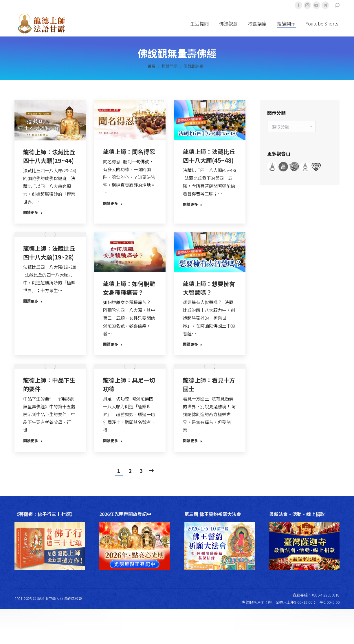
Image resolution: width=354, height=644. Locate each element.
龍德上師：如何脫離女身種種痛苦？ (129, 288)
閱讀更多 (33, 213)
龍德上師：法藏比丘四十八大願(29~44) (49, 156)
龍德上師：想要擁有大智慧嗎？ (209, 288)
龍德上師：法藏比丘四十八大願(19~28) (49, 253)
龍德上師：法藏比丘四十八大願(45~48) (209, 156)
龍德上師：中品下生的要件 (49, 384)
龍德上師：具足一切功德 (129, 384)
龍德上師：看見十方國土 (209, 384)
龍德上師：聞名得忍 (129, 152)
